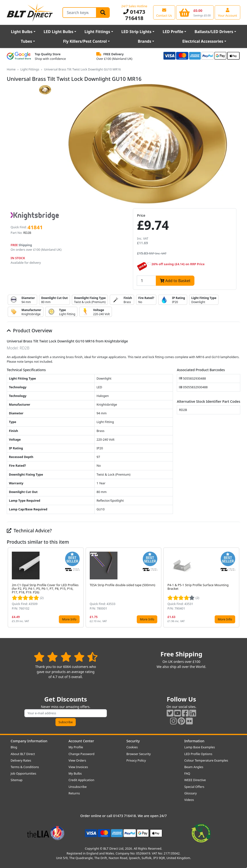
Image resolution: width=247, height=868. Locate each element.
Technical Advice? (29, 531)
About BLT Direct (23, 754)
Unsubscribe (78, 787)
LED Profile (173, 32)
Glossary (191, 793)
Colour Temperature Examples (206, 760)
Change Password (81, 754)
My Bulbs (75, 773)
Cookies (132, 747)
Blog (14, 747)
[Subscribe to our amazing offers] (66, 713)
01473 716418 (134, 15)
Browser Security (139, 754)
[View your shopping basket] (195, 12)
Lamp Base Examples (200, 747)
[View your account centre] (227, 12)
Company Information (29, 741)
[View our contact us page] (164, 12)
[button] (236, 588)
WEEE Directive (195, 780)
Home (11, 69)
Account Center (81, 741)
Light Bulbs (22, 32)
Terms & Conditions (25, 767)
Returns (74, 793)
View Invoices (78, 767)
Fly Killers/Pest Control (85, 41)
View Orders (77, 760)
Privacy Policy (136, 760)
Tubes (26, 41)
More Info (69, 619)
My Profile (76, 747)
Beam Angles (194, 767)
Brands (144, 41)
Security (133, 741)
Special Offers (194, 787)
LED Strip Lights (136, 32)
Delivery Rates (21, 760)
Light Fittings (97, 32)
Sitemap (17, 780)
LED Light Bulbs (58, 32)
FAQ (187, 773)
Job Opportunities (23, 773)
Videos (189, 800)
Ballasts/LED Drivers (214, 32)
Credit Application (81, 780)
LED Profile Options (198, 754)
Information (194, 741)
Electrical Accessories (203, 41)
